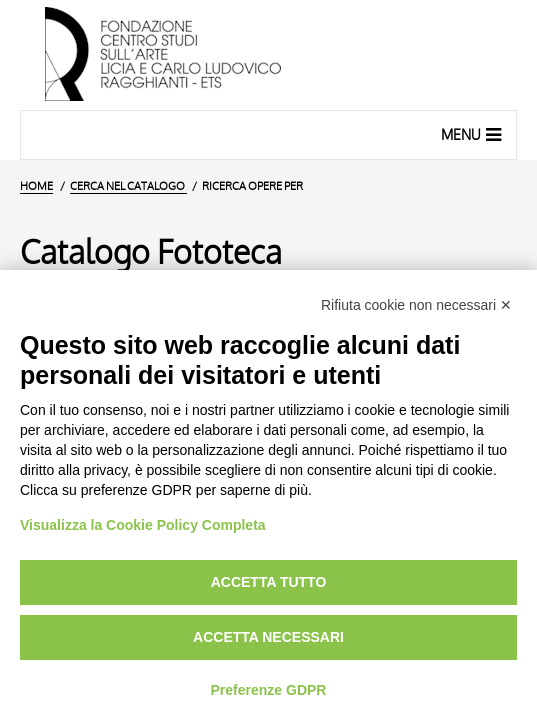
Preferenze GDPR (269, 690)
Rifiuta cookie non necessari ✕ (416, 305)
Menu (473, 134)
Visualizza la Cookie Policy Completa (143, 525)
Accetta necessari (268, 637)
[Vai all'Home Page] (268, 55)
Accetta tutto (269, 582)
